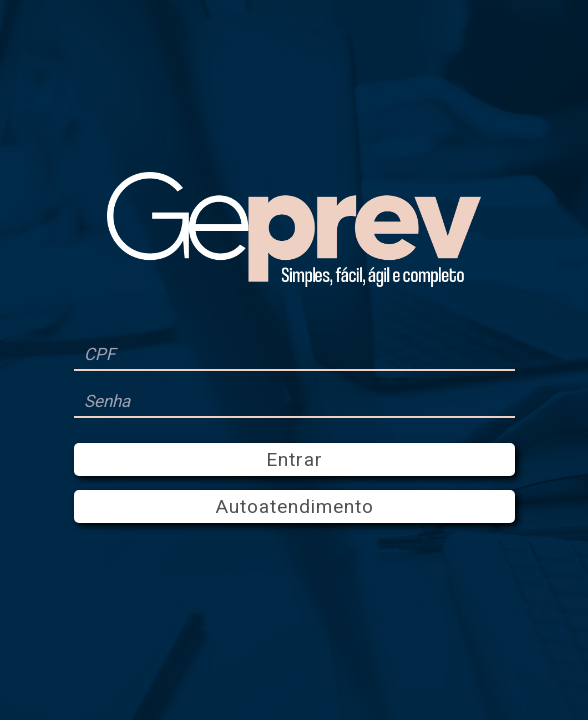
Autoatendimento (294, 506)
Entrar (294, 459)
